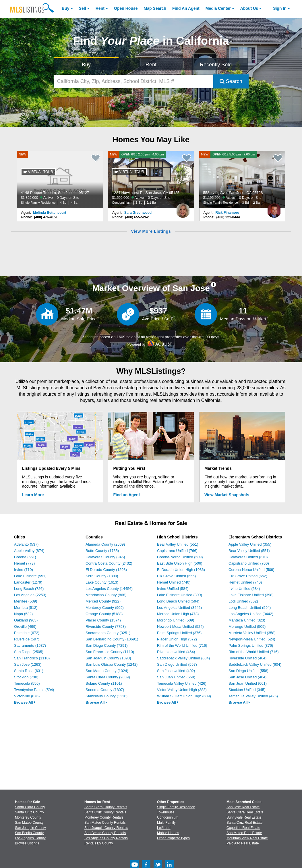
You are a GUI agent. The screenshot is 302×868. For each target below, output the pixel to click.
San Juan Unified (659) (176, 677)
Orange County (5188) (104, 614)
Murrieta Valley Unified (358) (252, 633)
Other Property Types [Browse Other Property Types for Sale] (173, 838)
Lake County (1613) (102, 582)
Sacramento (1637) (30, 645)
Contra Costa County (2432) (109, 563)
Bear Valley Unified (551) (178, 544)
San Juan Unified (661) (248, 683)
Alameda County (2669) (105, 544)
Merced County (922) (103, 601)
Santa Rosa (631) (29, 671)
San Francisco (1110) (32, 658)
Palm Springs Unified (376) (179, 633)
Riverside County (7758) (106, 627)
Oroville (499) (25, 627)
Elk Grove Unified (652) (248, 576)
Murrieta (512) (26, 608)
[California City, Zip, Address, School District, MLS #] (133, 81)
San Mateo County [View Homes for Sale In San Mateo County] (29, 823)
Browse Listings (27, 843)
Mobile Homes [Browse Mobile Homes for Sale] (168, 833)
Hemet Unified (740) (174, 582)
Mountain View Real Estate (247, 838)
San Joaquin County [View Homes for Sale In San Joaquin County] (30, 828)
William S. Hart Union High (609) (184, 696)
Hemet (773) (24, 563)
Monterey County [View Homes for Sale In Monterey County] (28, 817)
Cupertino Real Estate (243, 828)
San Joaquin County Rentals (106, 828)
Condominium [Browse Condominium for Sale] (168, 817)
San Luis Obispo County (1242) (112, 664)
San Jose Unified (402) (176, 671)
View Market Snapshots (227, 495)
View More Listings (151, 231)
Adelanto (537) (26, 544)
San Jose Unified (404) (247, 677)
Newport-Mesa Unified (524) (180, 627)
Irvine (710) (24, 570)
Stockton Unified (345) (247, 690)
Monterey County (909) (105, 608)
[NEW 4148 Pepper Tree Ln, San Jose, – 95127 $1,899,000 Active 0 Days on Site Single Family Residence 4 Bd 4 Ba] (60, 180)
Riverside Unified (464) (176, 652)
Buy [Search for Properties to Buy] (86, 65)
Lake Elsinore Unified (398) (251, 595)
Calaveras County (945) (105, 557)
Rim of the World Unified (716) (182, 645)
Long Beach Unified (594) (178, 601)
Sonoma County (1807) (105, 690)
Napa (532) (23, 614)
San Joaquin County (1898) (108, 658)
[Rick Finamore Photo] (274, 208)
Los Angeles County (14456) (109, 589)
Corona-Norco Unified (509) (180, 557)
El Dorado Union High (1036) (181, 570)
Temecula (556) (27, 683)
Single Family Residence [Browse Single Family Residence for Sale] (176, 807)
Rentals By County (99, 843)
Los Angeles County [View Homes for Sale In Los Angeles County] (30, 838)
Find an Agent (127, 495)
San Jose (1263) (28, 664)
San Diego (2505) (29, 652)
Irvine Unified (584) (173, 589)
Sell (83, 8)
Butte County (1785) (102, 551)
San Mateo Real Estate (244, 833)
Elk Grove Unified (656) (176, 576)
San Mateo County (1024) (107, 671)
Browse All (25, 702)
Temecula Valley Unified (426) (182, 683)
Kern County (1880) (102, 576)
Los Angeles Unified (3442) (179, 608)
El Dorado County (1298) (106, 570)
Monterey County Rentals (104, 817)
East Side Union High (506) (180, 563)
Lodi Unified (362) (243, 601)
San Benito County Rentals (105, 833)
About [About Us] (249, 8)
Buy (65, 8)
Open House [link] (126, 8)
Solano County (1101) (104, 683)
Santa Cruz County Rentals (105, 812)
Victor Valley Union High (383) (182, 690)
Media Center (218, 8)
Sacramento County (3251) (108, 633)
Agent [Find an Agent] (186, 8)
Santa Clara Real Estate (245, 812)
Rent (100, 8)
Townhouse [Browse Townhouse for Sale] (166, 812)
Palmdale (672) (27, 633)
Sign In (280, 8)
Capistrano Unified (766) (177, 551)
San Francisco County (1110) (110, 652)
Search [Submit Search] (231, 81)
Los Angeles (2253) (30, 595)
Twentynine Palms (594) (34, 690)
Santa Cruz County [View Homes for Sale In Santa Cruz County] (29, 812)
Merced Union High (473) (178, 614)
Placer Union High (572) (177, 639)
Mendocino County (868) (106, 595)
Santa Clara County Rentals (106, 807)
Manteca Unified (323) (247, 620)
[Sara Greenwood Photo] (183, 208)
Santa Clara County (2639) (108, 677)
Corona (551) (25, 557)
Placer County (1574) (103, 620)
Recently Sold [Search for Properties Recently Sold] (216, 65)
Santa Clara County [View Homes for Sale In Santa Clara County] (30, 807)
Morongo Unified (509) (176, 620)
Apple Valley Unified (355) (250, 544)
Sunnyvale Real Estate (244, 817)
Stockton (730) (26, 677)
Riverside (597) (27, 639)
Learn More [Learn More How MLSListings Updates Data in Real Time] (33, 495)
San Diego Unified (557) (177, 664)
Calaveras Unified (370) (248, 557)
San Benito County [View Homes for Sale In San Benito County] (29, 833)
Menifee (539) (26, 601)
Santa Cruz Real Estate (244, 823)
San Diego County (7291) (107, 645)
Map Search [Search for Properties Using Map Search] (155, 8)
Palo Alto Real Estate (243, 843)
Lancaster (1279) (28, 582)
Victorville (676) (27, 696)
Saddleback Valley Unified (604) (183, 658)
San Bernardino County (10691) (112, 639)
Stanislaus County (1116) (107, 696)
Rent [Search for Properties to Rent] (151, 65)
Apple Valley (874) (29, 551)
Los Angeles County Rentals (106, 838)
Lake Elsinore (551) (30, 576)
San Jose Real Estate (243, 807)
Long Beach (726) (29, 589)
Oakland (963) (26, 620)
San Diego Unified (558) (248, 671)
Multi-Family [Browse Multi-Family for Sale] (166, 823)
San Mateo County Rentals (105, 823)
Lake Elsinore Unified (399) (180, 595)
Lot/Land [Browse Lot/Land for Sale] (164, 828)
